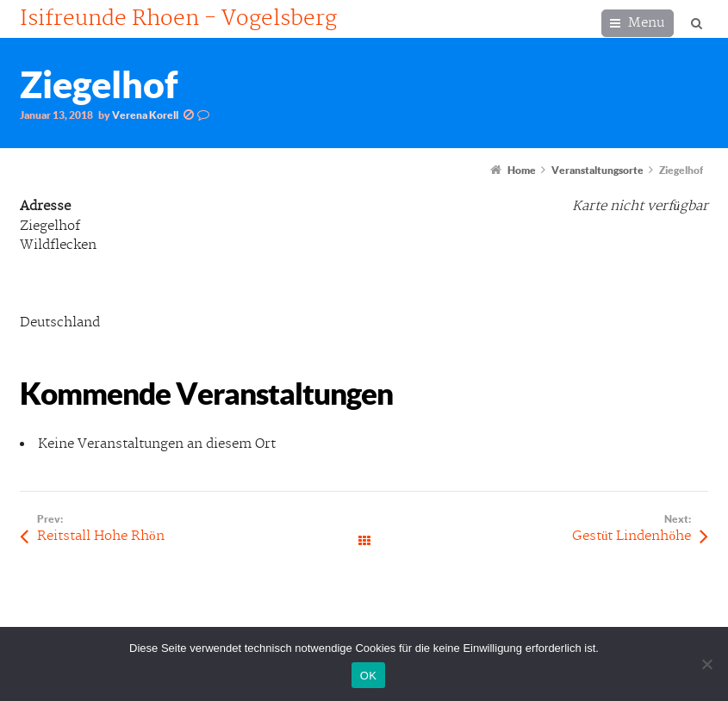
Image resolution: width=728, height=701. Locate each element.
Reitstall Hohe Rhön (101, 536)
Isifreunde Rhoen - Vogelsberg (178, 19)
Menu (646, 23)
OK (368, 676)
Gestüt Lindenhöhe (632, 536)
